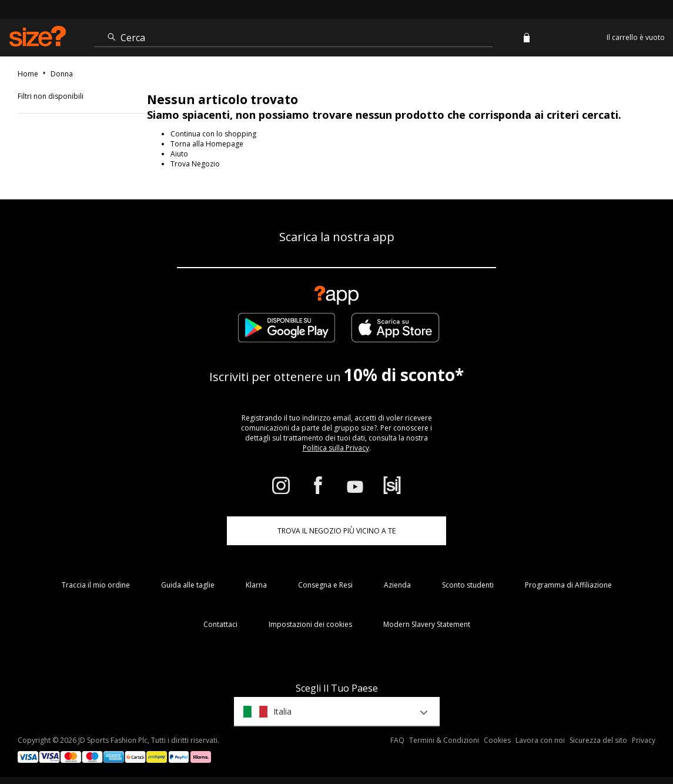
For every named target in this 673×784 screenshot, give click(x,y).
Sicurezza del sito (598, 740)
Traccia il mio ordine (96, 585)
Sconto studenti (468, 585)
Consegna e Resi (325, 585)
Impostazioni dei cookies (310, 624)
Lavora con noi (540, 740)
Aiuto (179, 154)
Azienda (397, 585)
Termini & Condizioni (444, 740)
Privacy (644, 740)
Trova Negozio (195, 164)
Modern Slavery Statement (427, 624)
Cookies (497, 740)
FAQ (397, 740)
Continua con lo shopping (213, 134)
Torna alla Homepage (207, 144)
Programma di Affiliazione (568, 585)
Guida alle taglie (188, 585)
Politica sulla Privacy (336, 448)
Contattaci (220, 624)
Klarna (256, 585)
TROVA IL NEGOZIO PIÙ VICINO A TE (336, 531)
